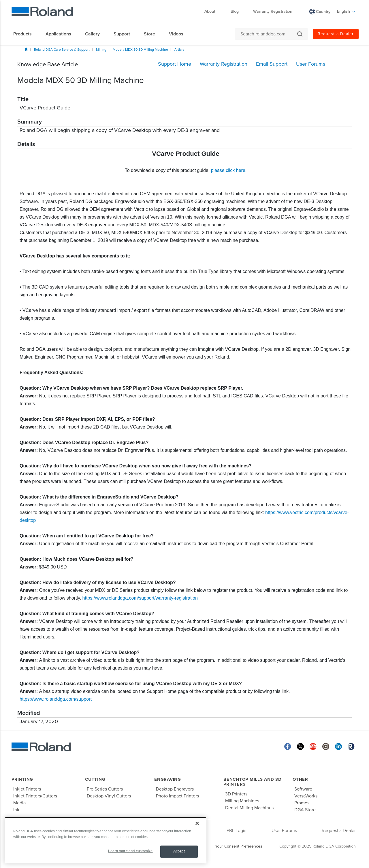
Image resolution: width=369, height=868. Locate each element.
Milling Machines (242, 801)
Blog (235, 11)
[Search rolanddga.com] (269, 34)
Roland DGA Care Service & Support (62, 50)
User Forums (284, 831)
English (346, 11)
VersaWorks (306, 796)
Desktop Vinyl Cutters (109, 796)
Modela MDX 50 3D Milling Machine (140, 50)
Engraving (168, 779)
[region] (106, 840)
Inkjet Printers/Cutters (35, 796)
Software (303, 789)
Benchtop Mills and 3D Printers (253, 782)
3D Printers (236, 794)
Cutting (95, 779)
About (213, 11)
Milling (101, 50)
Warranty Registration (273, 11)
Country (323, 12)
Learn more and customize (130, 851)
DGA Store (305, 810)
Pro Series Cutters (105, 789)
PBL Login (237, 831)
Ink (16, 810)
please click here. (229, 170)
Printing (22, 779)
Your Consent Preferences (239, 846)
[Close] (197, 823)
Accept (179, 851)
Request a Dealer (336, 34)
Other (300, 779)
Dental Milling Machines (249, 808)
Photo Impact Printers (177, 796)
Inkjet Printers (27, 789)
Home (26, 49)
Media (19, 803)
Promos (302, 803)
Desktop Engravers (175, 789)
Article (179, 50)
